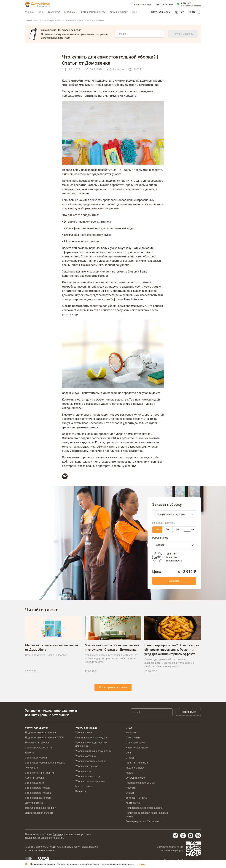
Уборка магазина (86, 756)
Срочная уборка (35, 778)
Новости (131, 788)
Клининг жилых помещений (92, 738)
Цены (129, 753)
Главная (29, 20)
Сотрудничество (135, 778)
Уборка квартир (34, 783)
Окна (40, 12)
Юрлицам (70, 12)
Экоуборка (31, 768)
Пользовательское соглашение (144, 808)
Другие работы (34, 803)
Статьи (39, 20)
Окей (142, 864)
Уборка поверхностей (38, 798)
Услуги (130, 773)
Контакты (131, 733)
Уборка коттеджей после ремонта (45, 763)
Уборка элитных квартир (40, 773)
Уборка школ (83, 771)
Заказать (174, 581)
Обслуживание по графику (41, 808)
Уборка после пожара (38, 793)
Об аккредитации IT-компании (143, 821)
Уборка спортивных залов (91, 761)
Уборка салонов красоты (90, 781)
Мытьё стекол (84, 786)
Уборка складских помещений (93, 751)
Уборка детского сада (88, 776)
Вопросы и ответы (136, 798)
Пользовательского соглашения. (44, 838)
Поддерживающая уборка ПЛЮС (44, 738)
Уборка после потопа (38, 788)
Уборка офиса (84, 733)
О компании (133, 738)
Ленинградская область (39, 813)
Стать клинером (161, 12)
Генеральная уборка (37, 743)
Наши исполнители (137, 748)
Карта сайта (133, 803)
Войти (192, 12)
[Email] (152, 712)
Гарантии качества (137, 763)
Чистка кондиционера (93, 12)
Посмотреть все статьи (113, 687)
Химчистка (54, 12)
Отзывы (130, 758)
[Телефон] (139, 34)
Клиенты (81, 791)
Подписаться (188, 712)
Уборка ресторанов (87, 766)
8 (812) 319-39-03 (164, 5)
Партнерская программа (140, 783)
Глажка (29, 753)
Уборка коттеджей (36, 758)
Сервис (57, 834)
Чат (182, 12)
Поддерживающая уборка (40, 733)
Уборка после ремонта (39, 748)
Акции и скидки (119, 12)
